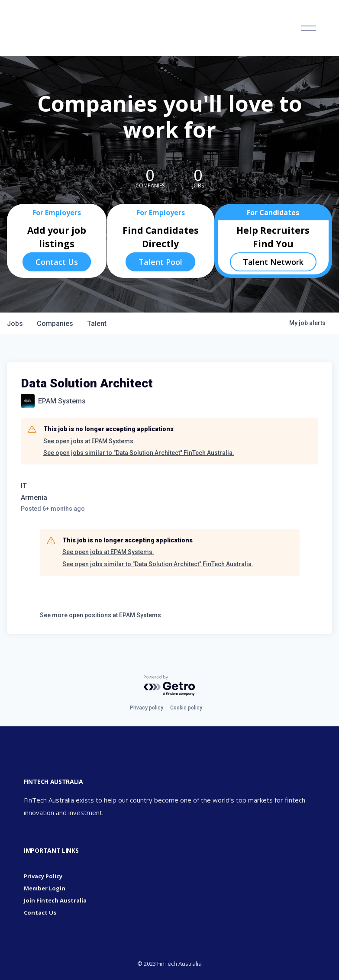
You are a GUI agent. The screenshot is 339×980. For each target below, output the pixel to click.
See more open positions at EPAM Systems (100, 615)
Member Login (45, 888)
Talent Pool (160, 262)
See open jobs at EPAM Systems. (89, 441)
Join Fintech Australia (55, 900)
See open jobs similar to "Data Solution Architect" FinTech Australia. (139, 453)
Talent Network (273, 262)
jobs (15, 324)
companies (55, 324)
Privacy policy (147, 708)
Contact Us (57, 262)
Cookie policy (186, 708)
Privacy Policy (43, 876)
